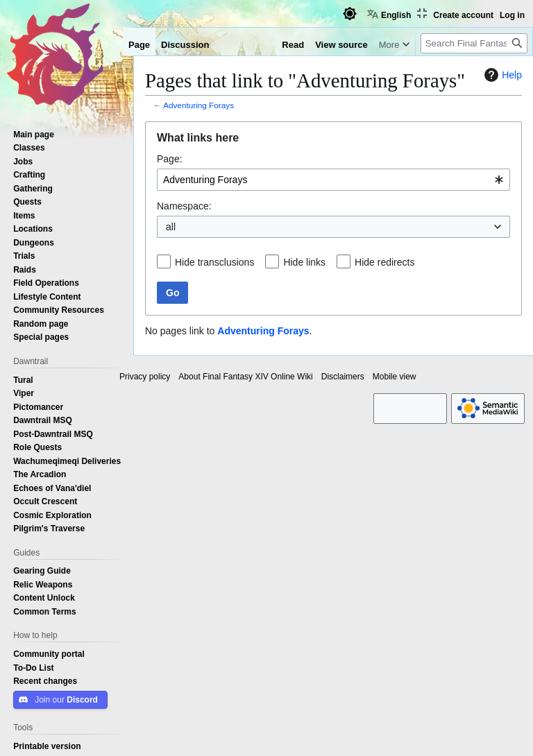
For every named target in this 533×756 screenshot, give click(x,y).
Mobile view (395, 377)
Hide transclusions (214, 262)
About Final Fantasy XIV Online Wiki (245, 377)
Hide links (304, 262)
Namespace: (184, 206)
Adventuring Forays (198, 105)
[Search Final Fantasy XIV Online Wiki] (474, 43)
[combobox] (333, 180)
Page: (170, 159)
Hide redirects (384, 262)
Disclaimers (343, 377)
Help (501, 75)
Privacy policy (145, 377)
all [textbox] (171, 227)
